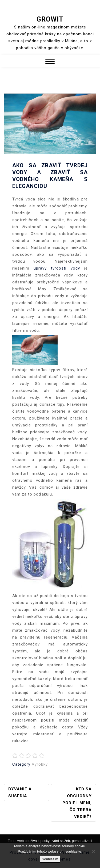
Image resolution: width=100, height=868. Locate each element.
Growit (50, 19)
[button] (50, 62)
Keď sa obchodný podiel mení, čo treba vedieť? (77, 803)
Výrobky (40, 764)
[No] (93, 851)
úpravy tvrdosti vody (57, 268)
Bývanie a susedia (20, 792)
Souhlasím (50, 859)
